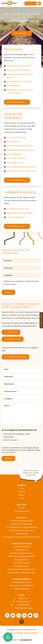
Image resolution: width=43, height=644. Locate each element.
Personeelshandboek (15, 154)
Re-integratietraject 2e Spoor (18, 209)
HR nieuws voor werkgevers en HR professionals (21, 281)
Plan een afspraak (41, 320)
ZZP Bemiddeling (13, 86)
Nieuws (21, 495)
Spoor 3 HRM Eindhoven (28, 630)
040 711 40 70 (31, 3)
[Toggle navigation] (39, 3)
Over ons (21, 508)
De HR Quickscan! (13, 142)
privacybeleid (10, 452)
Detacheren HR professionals (18, 70)
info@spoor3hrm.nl (13, 339)
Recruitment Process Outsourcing (19, 82)
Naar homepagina (22, 33)
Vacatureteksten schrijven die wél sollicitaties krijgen (21, 537)
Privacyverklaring (31, 633)
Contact (21, 498)
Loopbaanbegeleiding (15, 217)
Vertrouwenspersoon (15, 163)
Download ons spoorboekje (15, 357)
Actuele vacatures (10, 284)
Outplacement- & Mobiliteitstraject (20, 213)
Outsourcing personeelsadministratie (21, 167)
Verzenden (8, 292)
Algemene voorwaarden (15, 633)
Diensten (22, 492)
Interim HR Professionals (16, 138)
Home (21, 489)
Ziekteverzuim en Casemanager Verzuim (22, 171)
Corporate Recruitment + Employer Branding (22, 527)
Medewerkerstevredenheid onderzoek (21, 150)
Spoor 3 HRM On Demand (16, 159)
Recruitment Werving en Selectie (19, 66)
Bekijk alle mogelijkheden (17, 102)
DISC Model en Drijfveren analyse (19, 146)
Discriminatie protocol (21, 511)
